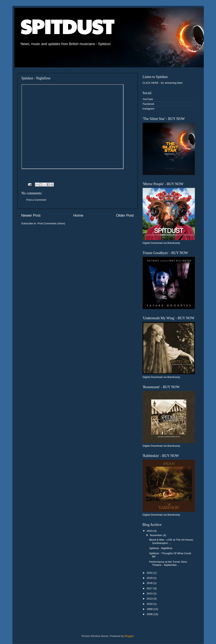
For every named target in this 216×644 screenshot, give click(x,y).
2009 (150, 609)
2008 (150, 614)
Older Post (125, 215)
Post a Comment (36, 200)
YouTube (148, 99)
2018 (150, 583)
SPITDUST (67, 26)
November (156, 535)
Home (78, 215)
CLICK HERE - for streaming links (163, 83)
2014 (150, 593)
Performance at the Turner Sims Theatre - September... (168, 563)
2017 (150, 588)
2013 (150, 599)
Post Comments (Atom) (51, 223)
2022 (150, 573)
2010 (150, 604)
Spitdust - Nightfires (161, 548)
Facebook (148, 104)
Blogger (129, 636)
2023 (150, 531)
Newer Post (31, 215)
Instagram (149, 109)
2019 (150, 578)
